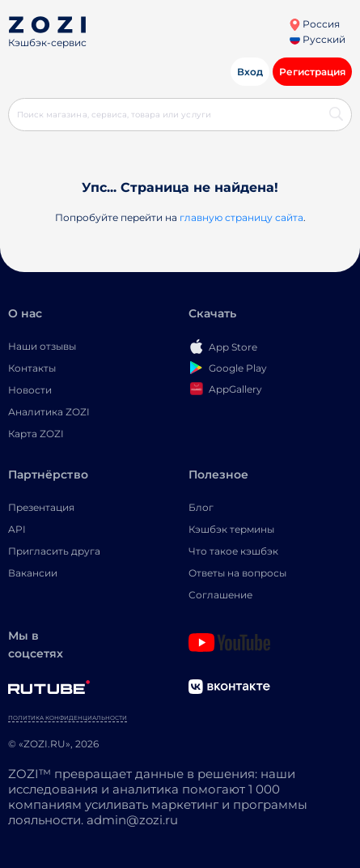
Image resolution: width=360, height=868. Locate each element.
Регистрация (312, 72)
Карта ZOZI (36, 434)
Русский (318, 39)
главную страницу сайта (241, 217)
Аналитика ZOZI (49, 412)
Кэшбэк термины (231, 529)
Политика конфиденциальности (68, 718)
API (17, 529)
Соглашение (220, 595)
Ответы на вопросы (237, 573)
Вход (250, 72)
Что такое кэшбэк (233, 551)
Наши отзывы (42, 346)
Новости (30, 390)
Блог (201, 507)
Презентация (41, 507)
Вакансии (33, 573)
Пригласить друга (54, 551)
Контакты (32, 368)
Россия (314, 24)
